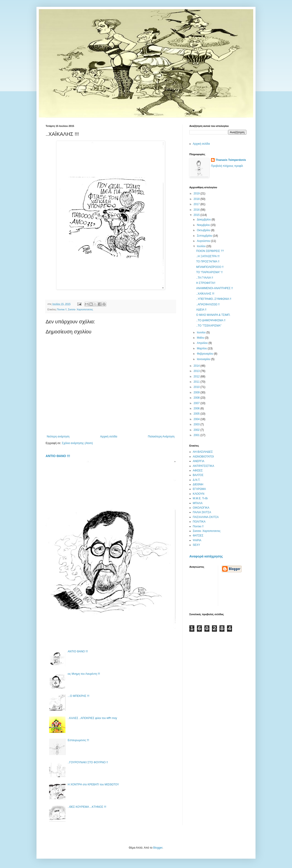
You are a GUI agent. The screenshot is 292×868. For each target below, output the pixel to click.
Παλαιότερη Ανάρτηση (161, 437)
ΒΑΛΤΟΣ (198, 475)
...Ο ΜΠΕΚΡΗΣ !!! (79, 696)
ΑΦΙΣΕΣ (198, 471)
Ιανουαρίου (204, 359)
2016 (197, 210)
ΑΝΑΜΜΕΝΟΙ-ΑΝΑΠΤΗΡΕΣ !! (215, 288)
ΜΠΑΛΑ (198, 503)
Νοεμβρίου (204, 225)
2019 (197, 193)
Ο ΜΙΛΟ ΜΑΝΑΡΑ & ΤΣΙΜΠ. (213, 315)
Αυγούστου (204, 241)
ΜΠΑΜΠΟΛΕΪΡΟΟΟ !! (210, 267)
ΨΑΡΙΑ (197, 540)
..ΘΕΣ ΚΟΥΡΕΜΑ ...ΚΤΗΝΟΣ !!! (87, 807)
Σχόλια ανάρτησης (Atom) (77, 443)
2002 (197, 430)
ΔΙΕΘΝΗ (198, 484)
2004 (197, 419)
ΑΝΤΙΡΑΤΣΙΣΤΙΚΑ (203, 466)
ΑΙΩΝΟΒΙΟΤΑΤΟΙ (203, 457)
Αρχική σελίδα (109, 437)
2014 (197, 366)
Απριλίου (203, 343)
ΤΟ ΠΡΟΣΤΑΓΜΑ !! (208, 261)
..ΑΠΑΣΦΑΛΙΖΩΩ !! (208, 304)
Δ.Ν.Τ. (197, 480)
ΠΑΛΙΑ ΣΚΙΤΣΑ (202, 512)
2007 (197, 403)
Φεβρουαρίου (205, 354)
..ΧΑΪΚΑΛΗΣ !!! (205, 294)
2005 (197, 414)
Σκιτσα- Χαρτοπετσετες (81, 309)
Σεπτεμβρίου (205, 236)
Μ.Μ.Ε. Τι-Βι (200, 498)
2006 (197, 408)
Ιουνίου (202, 332)
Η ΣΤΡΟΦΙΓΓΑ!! (206, 283)
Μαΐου (201, 338)
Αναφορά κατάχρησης (206, 556)
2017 (197, 204)
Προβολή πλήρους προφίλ (227, 166)
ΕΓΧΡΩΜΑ (199, 489)
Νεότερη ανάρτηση (58, 437)
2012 (197, 376)
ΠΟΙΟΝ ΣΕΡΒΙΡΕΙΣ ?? (210, 251)
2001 (197, 435)
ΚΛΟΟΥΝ (199, 494)
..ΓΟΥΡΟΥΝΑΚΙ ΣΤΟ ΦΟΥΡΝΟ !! (88, 762)
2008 (197, 398)
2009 (197, 392)
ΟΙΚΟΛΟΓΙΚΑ (201, 508)
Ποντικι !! (62, 309)
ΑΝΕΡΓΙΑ (199, 461)
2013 (197, 371)
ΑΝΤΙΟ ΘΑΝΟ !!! (58, 456)
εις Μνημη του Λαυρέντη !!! (84, 674)
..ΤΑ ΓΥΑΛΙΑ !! (205, 278)
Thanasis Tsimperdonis (231, 160)
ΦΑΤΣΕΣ (198, 536)
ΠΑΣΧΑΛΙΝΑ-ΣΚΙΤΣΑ (206, 517)
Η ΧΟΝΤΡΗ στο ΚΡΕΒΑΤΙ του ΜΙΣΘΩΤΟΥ (93, 784)
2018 (197, 199)
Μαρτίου (202, 348)
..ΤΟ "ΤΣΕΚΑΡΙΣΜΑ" (209, 326)
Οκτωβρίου (204, 230)
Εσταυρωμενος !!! (78, 740)
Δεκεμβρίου (204, 220)
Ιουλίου (202, 246)
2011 (197, 382)
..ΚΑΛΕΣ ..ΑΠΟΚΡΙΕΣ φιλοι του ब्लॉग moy (92, 718)
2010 (197, 387)
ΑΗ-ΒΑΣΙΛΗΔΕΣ (203, 452)
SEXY (196, 545)
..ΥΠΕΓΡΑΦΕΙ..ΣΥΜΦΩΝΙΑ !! (214, 299)
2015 (197, 215)
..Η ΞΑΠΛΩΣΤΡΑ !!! (208, 256)
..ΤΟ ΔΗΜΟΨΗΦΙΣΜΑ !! (211, 320)
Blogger (158, 848)
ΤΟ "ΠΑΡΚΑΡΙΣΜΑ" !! (209, 272)
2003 (197, 424)
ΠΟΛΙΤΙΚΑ (199, 522)
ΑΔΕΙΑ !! (201, 310)
